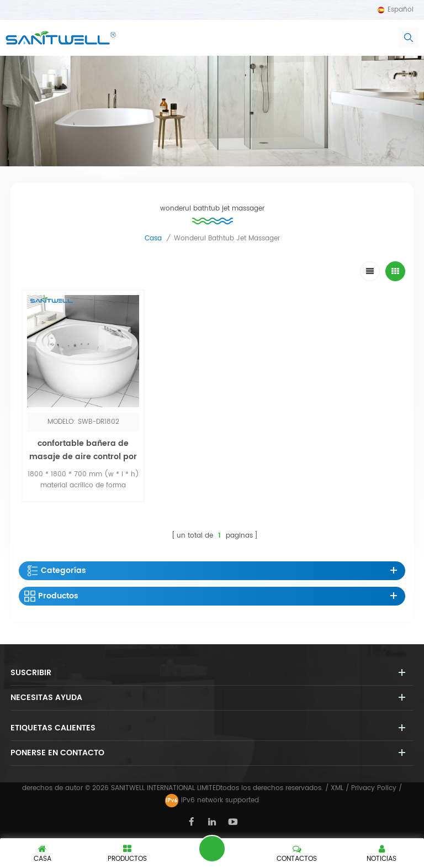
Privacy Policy (374, 788)
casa (153, 238)
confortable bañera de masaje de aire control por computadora (83, 457)
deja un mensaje (212, 849)
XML (337, 788)
